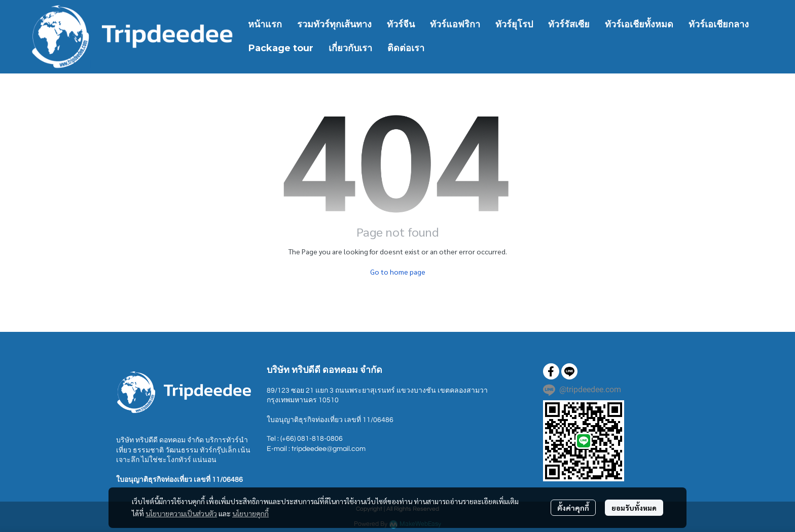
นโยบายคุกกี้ (250, 513)
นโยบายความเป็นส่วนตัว (181, 513)
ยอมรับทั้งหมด (634, 508)
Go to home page (398, 272)
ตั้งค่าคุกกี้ (573, 508)
